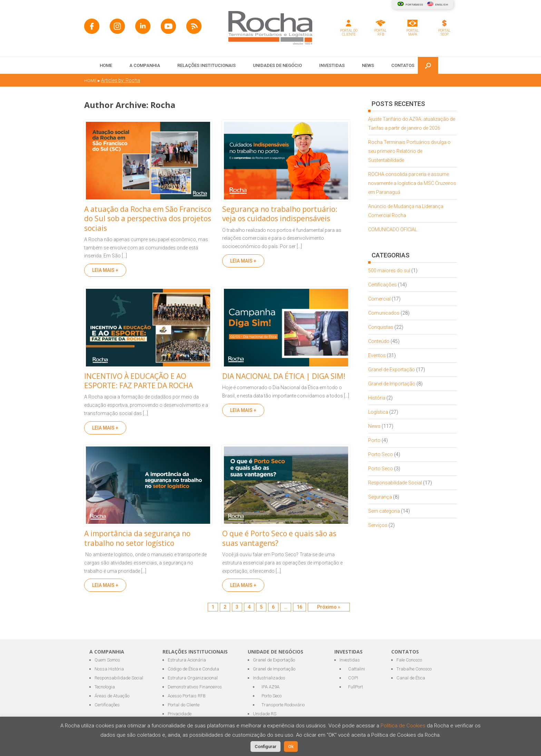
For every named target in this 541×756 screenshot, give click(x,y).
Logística (378, 412)
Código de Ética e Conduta (193, 669)
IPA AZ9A (270, 687)
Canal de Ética (411, 678)
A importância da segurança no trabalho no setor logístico (137, 538)
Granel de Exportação (392, 370)
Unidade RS (265, 714)
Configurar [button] (265, 747)
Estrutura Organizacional (193, 678)
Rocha (163, 105)
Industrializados (269, 678)
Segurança (380, 497)
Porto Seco (381, 454)
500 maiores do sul (389, 271)
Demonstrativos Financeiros (195, 687)
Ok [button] (291, 747)
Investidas (350, 660)
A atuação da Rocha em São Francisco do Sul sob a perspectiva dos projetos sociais (148, 219)
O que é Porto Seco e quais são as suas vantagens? (279, 538)
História (377, 398)
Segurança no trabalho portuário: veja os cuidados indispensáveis (280, 214)
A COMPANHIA (145, 65)
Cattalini (357, 669)
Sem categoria (384, 511)
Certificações (382, 285)
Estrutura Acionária (187, 660)
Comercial (379, 299)
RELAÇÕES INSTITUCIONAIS (206, 65)
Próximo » (329, 607)
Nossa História (109, 669)
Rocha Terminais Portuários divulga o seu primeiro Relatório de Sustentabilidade (409, 151)
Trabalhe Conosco (414, 669)
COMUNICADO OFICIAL (393, 229)
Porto (374, 440)
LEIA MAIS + (105, 270)
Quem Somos (107, 660)
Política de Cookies (404, 726)
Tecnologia (105, 687)
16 (299, 607)
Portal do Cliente (184, 705)
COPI (353, 678)
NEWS (368, 65)
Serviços (378, 525)
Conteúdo (379, 341)
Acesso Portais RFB (187, 696)
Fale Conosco (409, 660)
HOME (106, 65)
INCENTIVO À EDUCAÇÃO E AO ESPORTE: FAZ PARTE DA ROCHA (139, 381)
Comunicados (384, 313)
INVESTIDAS (332, 65)
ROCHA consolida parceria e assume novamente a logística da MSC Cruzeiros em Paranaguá (412, 183)
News (374, 426)
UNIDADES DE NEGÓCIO (277, 65)
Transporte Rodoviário (283, 705)
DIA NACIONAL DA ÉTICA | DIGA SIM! (284, 376)
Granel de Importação (392, 384)
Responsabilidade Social (395, 483)
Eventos (377, 355)
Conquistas (381, 327)
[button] (428, 65)
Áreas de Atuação (112, 696)
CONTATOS (403, 65)
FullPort (356, 687)
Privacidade (180, 714)
